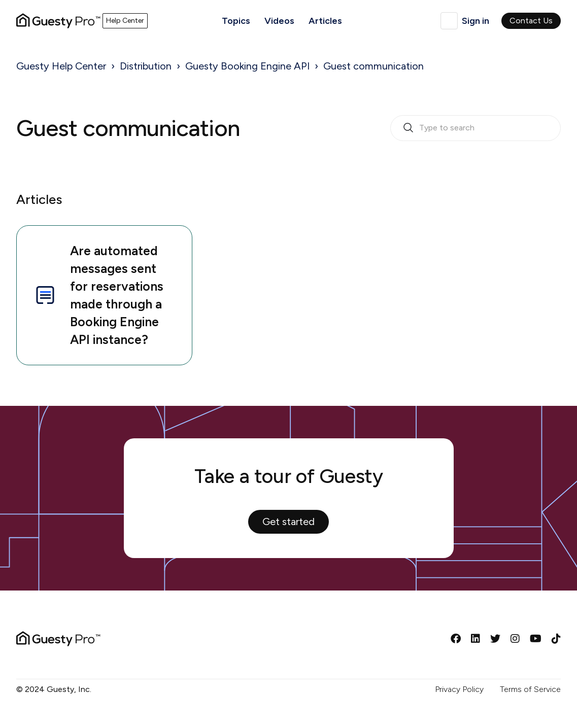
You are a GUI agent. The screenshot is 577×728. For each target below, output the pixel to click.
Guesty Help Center (61, 66)
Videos (279, 21)
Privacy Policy (459, 689)
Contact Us (531, 21)
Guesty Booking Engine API (247, 66)
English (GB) (449, 21)
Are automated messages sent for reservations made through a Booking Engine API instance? (98, 295)
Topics (236, 21)
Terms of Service (530, 689)
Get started (288, 522)
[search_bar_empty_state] (476, 128)
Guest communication (374, 66)
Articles (325, 21)
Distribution (146, 66)
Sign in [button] (476, 21)
